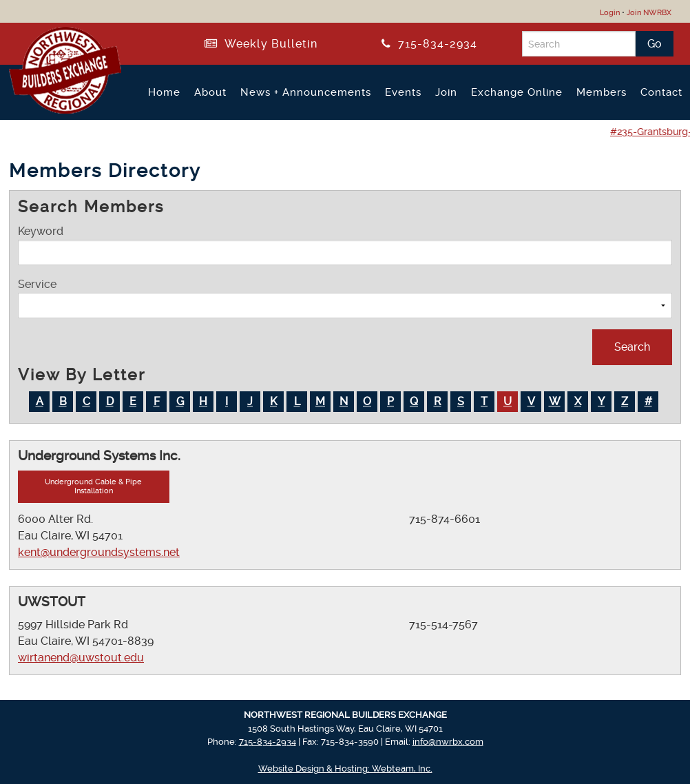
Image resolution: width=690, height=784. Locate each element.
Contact (661, 92)
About (210, 92)
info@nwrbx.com (448, 742)
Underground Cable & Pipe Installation (93, 486)
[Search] (579, 44)
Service (345, 298)
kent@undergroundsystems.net (99, 552)
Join (446, 92)
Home (164, 92)
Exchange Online (517, 92)
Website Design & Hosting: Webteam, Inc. (345, 768)
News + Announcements (306, 92)
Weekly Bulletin (261, 44)
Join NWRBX (649, 13)
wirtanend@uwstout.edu (81, 658)
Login (610, 13)
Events (403, 92)
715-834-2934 (429, 44)
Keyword (345, 245)
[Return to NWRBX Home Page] (57, 108)
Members (602, 92)
